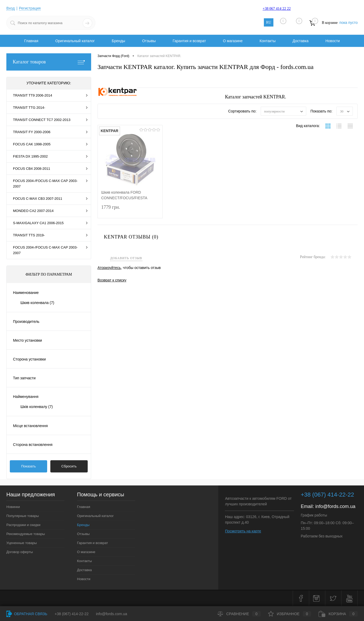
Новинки (13, 507)
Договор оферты (20, 552)
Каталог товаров (49, 62)
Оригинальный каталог (75, 41)
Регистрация (30, 8)
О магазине (233, 41)
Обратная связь (27, 614)
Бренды (119, 41)
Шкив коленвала (37, 303)
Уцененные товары (22, 543)
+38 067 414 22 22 (277, 9)
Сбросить (69, 466)
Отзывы (149, 41)
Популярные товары (23, 516)
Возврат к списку (112, 280)
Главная (31, 41)
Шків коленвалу (37, 407)
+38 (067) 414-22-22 (72, 614)
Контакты (268, 41)
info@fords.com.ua (335, 506)
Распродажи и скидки (23, 525)
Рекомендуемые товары (26, 534)
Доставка (300, 41)
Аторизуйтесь (109, 268)
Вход (11, 8)
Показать (28, 466)
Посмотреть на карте (243, 531)
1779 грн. (130, 210)
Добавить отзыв (126, 258)
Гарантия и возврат (189, 41)
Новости (332, 41)
